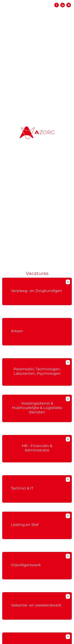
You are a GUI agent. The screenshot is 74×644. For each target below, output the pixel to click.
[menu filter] (37, 0)
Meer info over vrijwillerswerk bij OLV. (37, 589)
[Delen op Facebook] (57, 5)
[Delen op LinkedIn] (63, 5)
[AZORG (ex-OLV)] (37, 129)
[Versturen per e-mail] (69, 5)
